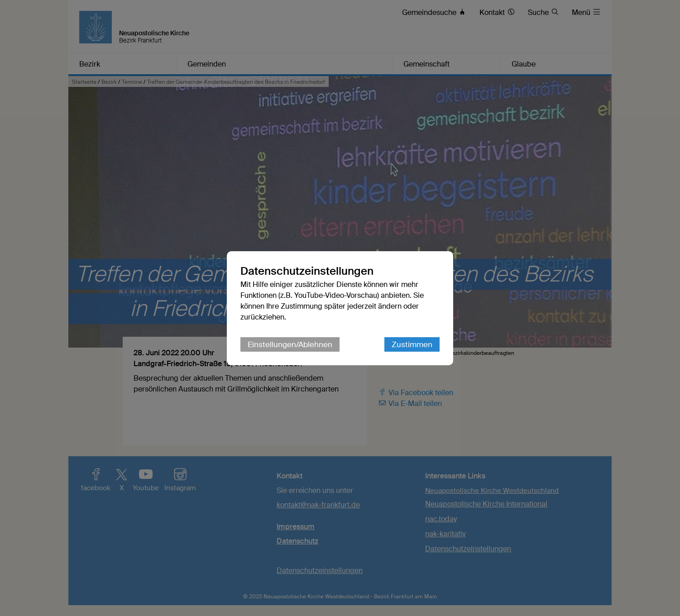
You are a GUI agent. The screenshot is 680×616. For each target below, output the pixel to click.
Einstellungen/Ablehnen (290, 344)
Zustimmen (412, 344)
